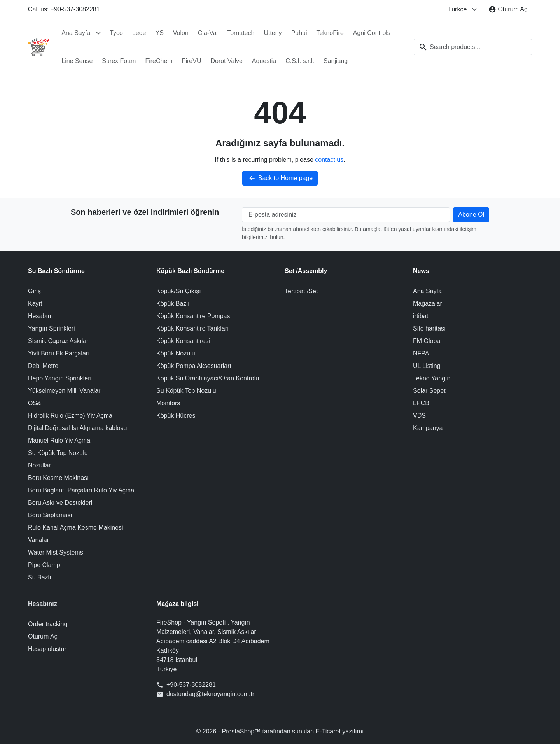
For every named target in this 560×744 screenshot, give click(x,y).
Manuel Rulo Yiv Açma (59, 440)
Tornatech (241, 33)
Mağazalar (428, 304)
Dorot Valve (226, 61)
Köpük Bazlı (173, 304)
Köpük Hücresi (177, 416)
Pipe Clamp (44, 565)
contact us (329, 160)
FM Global (427, 341)
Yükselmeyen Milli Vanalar (64, 391)
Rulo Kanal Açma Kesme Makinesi (76, 528)
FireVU (192, 61)
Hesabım (40, 316)
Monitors (168, 403)
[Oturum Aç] (508, 9)
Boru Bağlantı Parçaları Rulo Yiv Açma (81, 490)
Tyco (116, 33)
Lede (139, 33)
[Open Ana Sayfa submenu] (98, 33)
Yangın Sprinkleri (52, 328)
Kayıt (35, 304)
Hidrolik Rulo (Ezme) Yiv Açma (70, 416)
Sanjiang (336, 61)
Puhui (299, 33)
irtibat (421, 316)
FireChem (159, 61)
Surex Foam (119, 61)
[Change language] (463, 9)
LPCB (421, 403)
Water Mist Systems (56, 552)
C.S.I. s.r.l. (300, 61)
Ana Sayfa (76, 33)
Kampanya (428, 428)
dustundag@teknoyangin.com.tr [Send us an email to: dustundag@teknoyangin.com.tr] (210, 694)
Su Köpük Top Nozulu (58, 453)
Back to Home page (280, 178)
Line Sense (77, 61)
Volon (181, 33)
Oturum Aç (43, 636)
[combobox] (473, 47)
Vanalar (38, 540)
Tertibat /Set (301, 291)
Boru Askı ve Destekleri (60, 503)
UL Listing (427, 366)
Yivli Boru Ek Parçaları (59, 353)
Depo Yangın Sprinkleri (60, 378)
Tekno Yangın (432, 378)
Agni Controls (372, 33)
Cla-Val (208, 33)
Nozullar (39, 465)
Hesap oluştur (47, 649)
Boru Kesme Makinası (59, 478)
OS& (35, 403)
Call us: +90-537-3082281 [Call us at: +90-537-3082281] (64, 9)
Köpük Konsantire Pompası (194, 316)
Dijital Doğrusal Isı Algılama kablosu (77, 428)
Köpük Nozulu (176, 353)
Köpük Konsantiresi (183, 341)
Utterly (273, 33)
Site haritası (429, 328)
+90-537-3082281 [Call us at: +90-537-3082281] (191, 685)
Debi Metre (43, 366)
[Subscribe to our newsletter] (471, 215)
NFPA (421, 353)
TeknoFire (330, 33)
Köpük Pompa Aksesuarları (194, 366)
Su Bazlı (40, 577)
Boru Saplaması (50, 515)
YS (159, 33)
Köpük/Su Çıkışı (179, 291)
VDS (419, 416)
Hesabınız (43, 604)
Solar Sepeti (430, 391)
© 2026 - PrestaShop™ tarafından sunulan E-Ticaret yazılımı (280, 731)
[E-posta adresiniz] (346, 215)
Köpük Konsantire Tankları (192, 328)
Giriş (34, 291)
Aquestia (264, 61)
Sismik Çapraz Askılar (58, 341)
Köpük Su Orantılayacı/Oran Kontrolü (208, 378)
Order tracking (48, 624)
